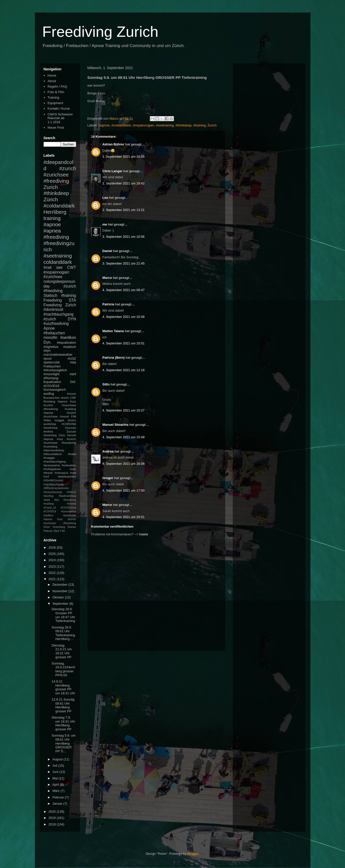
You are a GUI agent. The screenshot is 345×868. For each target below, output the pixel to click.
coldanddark (58, 262)
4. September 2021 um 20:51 (124, 517)
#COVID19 (51, 386)
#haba (72, 454)
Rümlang (49, 401)
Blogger (193, 854)
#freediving (56, 237)
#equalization (67, 343)
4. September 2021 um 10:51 (124, 343)
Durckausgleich (55, 390)
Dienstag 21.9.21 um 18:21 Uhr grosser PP (62, 651)
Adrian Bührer (113, 144)
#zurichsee (53, 277)
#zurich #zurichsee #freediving (60, 175)
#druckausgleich (55, 370)
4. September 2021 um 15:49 (124, 437)
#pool (48, 359)
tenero (72, 420)
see (59, 267)
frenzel (72, 435)
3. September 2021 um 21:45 (124, 263)
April (56, 785)
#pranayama (52, 465)
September (61, 604)
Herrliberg (55, 212)
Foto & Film (56, 92)
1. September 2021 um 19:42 (124, 183)
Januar (58, 804)
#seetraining (165, 125)
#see (73, 469)
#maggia (49, 458)
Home (52, 75)
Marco (107, 278)
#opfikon (48, 515)
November (60, 591)
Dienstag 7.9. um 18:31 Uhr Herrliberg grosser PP (63, 723)
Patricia (108, 304)
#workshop (51, 428)
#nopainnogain (143, 125)
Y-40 (62, 531)
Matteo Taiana (113, 331)
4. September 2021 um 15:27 (124, 410)
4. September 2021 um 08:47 (124, 290)
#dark (47, 500)
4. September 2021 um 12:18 (124, 370)
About (52, 81)
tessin (65, 398)
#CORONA (69, 424)
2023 (53, 567)
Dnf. (73, 382)
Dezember (60, 585)
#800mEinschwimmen (56, 488)
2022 (53, 573)
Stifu (106, 384)
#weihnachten (67, 476)
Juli (55, 766)
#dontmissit (53, 309)
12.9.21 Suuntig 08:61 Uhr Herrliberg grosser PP (63, 705)
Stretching (50, 435)
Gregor (108, 478)
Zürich (51, 199)
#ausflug (48, 496)
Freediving (53, 300)
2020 (53, 812)
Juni (56, 772)
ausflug (49, 394)
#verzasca (61, 473)
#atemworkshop (54, 450)
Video (47, 420)
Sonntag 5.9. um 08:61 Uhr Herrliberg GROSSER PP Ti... (64, 743)
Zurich (212, 125)
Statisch (50, 295)
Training (53, 97)
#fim (57, 500)
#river (47, 527)
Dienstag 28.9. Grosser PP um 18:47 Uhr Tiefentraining (63, 615)
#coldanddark (121, 125)
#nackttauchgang (55, 461)
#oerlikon (68, 338)
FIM (73, 416)
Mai (55, 778)
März (56, 791)
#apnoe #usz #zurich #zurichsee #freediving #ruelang (60, 405)
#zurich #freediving (60, 289)
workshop (50, 424)
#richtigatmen (52, 469)
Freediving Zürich (60, 305)
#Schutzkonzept (53, 492)
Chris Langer (112, 171)
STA (72, 300)
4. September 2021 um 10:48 (124, 317)
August (58, 759)
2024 (53, 560)
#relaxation (69, 465)
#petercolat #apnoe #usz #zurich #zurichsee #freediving (60, 519)
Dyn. (48, 342)
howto (144, 534)
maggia (59, 420)
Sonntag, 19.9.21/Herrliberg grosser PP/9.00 (63, 669)
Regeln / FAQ (57, 86)
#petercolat (52, 362)
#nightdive (51, 347)
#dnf (73, 374)
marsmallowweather (58, 355)
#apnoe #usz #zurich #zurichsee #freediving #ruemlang (60, 443)
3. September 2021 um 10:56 (124, 237)
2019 (53, 818)
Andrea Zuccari (60, 431)
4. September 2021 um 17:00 (124, 490)
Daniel (107, 251)
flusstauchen (52, 398)
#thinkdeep (184, 125)
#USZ (72, 359)
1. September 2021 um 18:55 (124, 157)
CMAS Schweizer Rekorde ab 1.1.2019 (60, 118)
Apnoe (49, 328)
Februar (59, 797)
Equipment (55, 103)
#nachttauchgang (59, 314)
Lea (105, 198)
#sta (73, 362)
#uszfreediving (56, 323)
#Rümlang (51, 378)
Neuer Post (56, 128)
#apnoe (104, 125)
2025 (53, 554)
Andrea (108, 451)
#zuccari (71, 428)
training (52, 218)
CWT (72, 267)
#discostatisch (53, 454)
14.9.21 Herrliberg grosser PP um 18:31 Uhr (63, 687)
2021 (53, 579)
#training (199, 125)
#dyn (47, 351)
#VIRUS (71, 492)
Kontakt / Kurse (59, 108)
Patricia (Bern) (114, 358)
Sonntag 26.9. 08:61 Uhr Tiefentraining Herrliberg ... (63, 633)
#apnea (52, 231)
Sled (56, 531)
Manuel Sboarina (116, 425)
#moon (72, 394)
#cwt (48, 267)
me (105, 224)
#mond (64, 416)
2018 (53, 824)
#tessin (48, 473)
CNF (73, 398)
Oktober (59, 597)
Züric (62, 435)
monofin (50, 338)
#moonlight (52, 374)
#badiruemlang (68, 496)
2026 (53, 548)
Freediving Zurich (100, 32)
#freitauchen (54, 333)
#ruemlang (59, 527)
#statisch (70, 347)
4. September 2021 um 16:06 (124, 464)
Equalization (52, 382)
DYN (72, 319)
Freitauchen (52, 366)
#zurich (50, 319)
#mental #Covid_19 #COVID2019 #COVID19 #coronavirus (60, 508)
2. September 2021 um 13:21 (124, 210)
